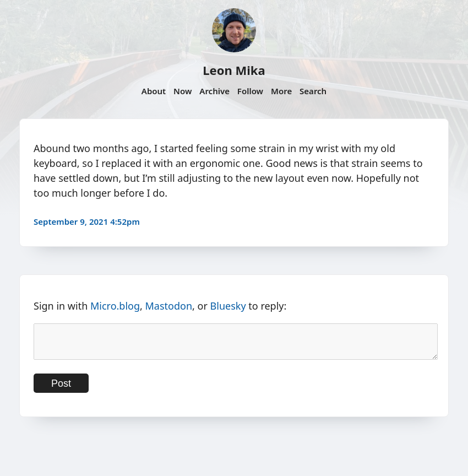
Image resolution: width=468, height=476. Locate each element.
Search (313, 91)
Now (183, 91)
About (154, 91)
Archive (214, 91)
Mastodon (169, 306)
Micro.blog (115, 306)
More (281, 91)
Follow (250, 91)
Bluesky (228, 306)
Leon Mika (234, 70)
